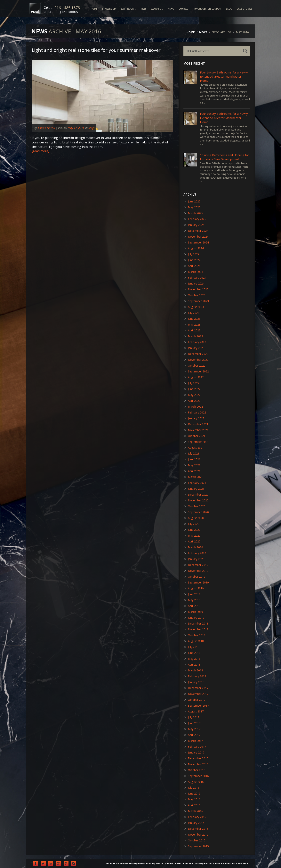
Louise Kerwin (47, 128)
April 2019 (192, 606)
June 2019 (192, 594)
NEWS (171, 9)
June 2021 (192, 459)
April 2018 (192, 664)
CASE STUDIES (245, 9)
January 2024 (194, 283)
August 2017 (194, 711)
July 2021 (192, 453)
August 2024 (194, 248)
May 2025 (192, 207)
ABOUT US (157, 9)
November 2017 (196, 694)
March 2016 (194, 811)
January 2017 (194, 752)
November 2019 (196, 571)
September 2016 (197, 776)
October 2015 (195, 840)
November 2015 (196, 834)
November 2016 (196, 764)
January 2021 (194, 489)
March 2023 (194, 336)
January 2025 (194, 225)
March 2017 (194, 741)
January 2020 (194, 559)
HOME (94, 9)
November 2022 (196, 360)
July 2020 (192, 524)
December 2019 (196, 565)
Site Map (243, 863)
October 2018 (195, 635)
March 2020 (194, 547)
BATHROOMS (128, 9)
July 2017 (192, 717)
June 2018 (192, 653)
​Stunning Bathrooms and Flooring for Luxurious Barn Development (225, 157)
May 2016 (192, 799)
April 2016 (192, 805)
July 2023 (192, 313)
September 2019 (197, 582)
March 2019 (194, 612)
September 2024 (197, 242)
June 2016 (192, 793)
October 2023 (195, 295)
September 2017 (197, 706)
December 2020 (196, 494)
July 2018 (192, 647)
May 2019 (192, 600)
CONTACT (184, 9)
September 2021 (197, 442)
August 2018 (194, 641)
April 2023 (192, 330)
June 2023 (192, 319)
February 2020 (195, 553)
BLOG (229, 9)
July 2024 (192, 254)
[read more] (40, 151)
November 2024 (196, 237)
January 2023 (194, 348)
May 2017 (192, 729)
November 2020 (196, 500)
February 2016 (195, 817)
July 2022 (192, 383)
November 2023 (196, 289)
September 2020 (197, 512)
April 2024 (192, 266)
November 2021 (196, 430)
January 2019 (194, 618)
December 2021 (196, 424)
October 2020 (195, 506)
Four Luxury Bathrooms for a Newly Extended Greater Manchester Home (224, 77)
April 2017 (192, 735)
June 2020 (192, 530)
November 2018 (196, 629)
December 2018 (196, 623)
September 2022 (197, 371)
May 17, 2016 (76, 128)
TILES (144, 9)
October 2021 (195, 436)
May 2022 (192, 395)
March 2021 (194, 477)
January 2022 (194, 418)
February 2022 (195, 412)
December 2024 (196, 231)
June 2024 (192, 260)
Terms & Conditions (224, 863)
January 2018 (194, 682)
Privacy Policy (203, 863)
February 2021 (195, 483)
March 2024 (194, 272)
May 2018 (192, 659)
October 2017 (195, 700)
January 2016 (194, 823)
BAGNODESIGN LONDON (208, 9)
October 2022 (195, 366)
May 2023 (192, 324)
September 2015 (197, 846)
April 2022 (192, 401)
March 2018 (194, 670)
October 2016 (195, 770)
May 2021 (192, 465)
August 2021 (194, 448)
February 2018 (195, 676)
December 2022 (196, 354)
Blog (91, 128)
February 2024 (195, 278)
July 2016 (192, 788)
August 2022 (194, 377)
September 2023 (197, 301)
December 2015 (196, 829)
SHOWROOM (109, 9)
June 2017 (192, 723)
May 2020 (192, 536)
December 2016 (196, 758)
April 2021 (192, 471)
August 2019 (194, 588)
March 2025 (194, 213)
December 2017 (196, 688)
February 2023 (195, 342)
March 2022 (194, 407)
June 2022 (192, 389)
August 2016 (194, 782)
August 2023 (194, 307)
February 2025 (195, 219)
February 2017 (195, 747)
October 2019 (195, 577)
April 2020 (192, 541)
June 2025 (192, 201)
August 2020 (194, 518)
